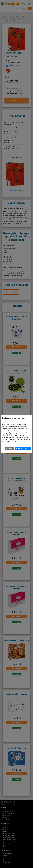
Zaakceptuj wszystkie (23, 448)
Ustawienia (10, 448)
